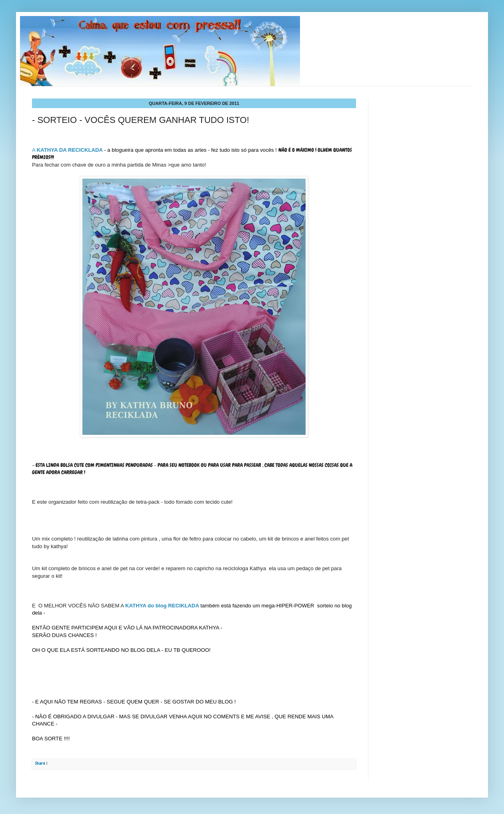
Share (40, 763)
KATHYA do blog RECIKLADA (162, 606)
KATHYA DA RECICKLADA (70, 150)
